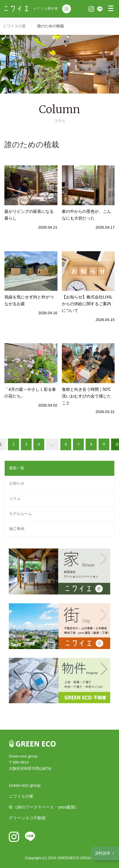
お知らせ (17, 483)
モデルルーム (21, 514)
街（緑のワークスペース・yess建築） (44, 807)
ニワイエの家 (21, 796)
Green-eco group (25, 785)
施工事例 (17, 529)
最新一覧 (17, 468)
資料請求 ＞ (105, 853)
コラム (15, 498)
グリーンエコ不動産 (27, 818)
